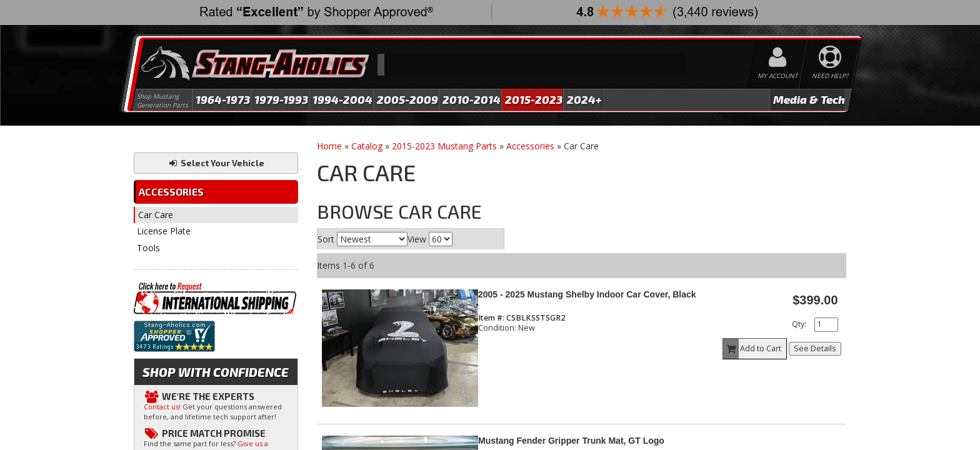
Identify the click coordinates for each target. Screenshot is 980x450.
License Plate (164, 231)
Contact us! (162, 407)
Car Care (156, 215)
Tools (148, 248)
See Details (815, 348)
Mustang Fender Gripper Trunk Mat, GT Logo (571, 441)
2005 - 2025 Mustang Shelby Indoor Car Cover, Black (587, 294)
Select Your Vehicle (216, 163)
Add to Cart (752, 349)
